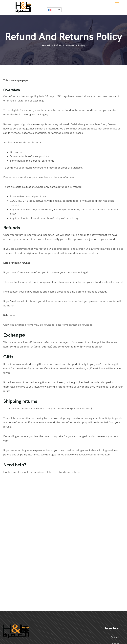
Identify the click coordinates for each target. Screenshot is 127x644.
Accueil (46, 45)
